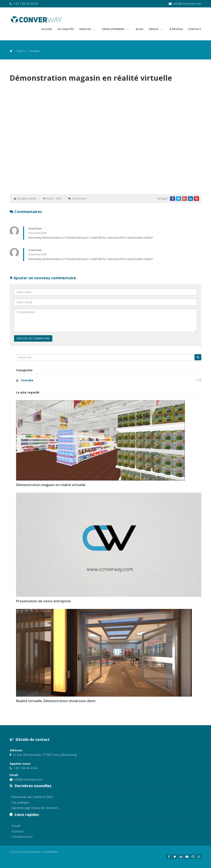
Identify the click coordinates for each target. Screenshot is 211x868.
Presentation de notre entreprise (43, 601)
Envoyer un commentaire (33, 338)
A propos (18, 831)
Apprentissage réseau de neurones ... (36, 808)
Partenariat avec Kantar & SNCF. (33, 797)
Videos (156, 28)
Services (88, 28)
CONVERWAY (50, 852)
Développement (116, 28)
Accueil (47, 29)
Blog (140, 29)
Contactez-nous (22, 837)
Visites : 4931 (54, 198)
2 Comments (79, 198)
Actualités (66, 29)
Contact (195, 29)
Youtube (27, 380)
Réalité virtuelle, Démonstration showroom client (56, 701)
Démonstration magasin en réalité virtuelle (51, 485)
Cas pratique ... (21, 802)
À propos (176, 29)
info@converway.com (187, 4)
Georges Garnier (27, 198)
